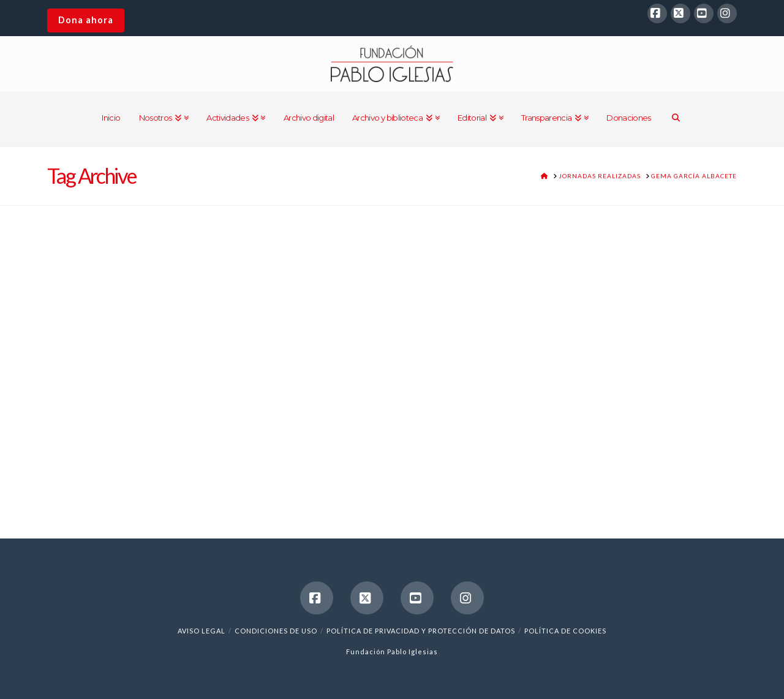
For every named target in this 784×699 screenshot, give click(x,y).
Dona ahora (86, 20)
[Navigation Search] (676, 119)
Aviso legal (202, 631)
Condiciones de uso (276, 631)
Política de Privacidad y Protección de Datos (421, 631)
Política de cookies (565, 631)
